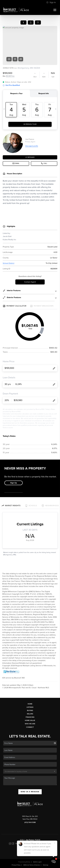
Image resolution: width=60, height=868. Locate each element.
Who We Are (30, 724)
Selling (30, 714)
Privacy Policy (16, 865)
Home (30, 704)
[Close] (55, 843)
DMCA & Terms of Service (32, 865)
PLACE (38, 840)
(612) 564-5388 (30, 822)
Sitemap (46, 865)
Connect (30, 727)
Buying (30, 711)
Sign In (51, 2)
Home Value (30, 720)
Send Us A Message (30, 792)
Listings (30, 707)
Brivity (28, 862)
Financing (30, 717)
